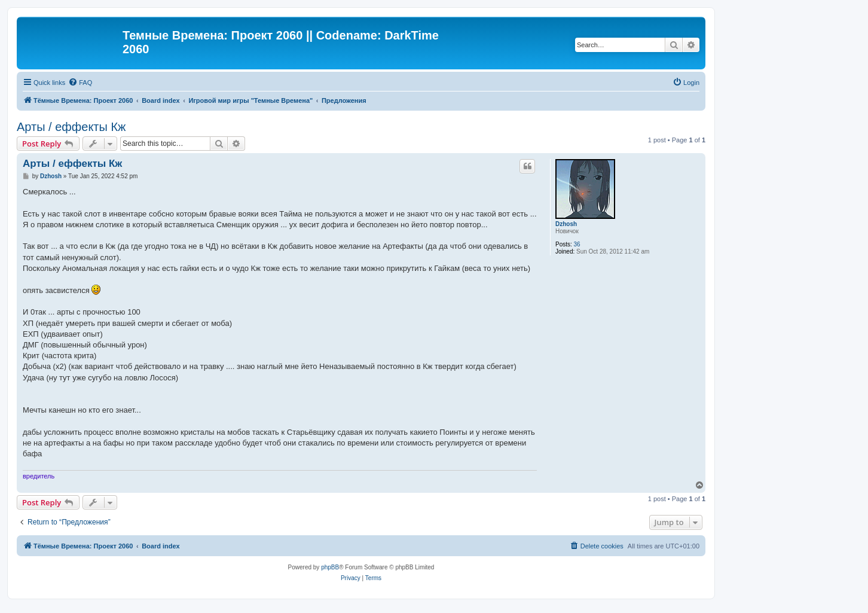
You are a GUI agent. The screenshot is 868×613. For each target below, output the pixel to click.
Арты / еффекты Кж (71, 127)
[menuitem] (80, 83)
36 (577, 244)
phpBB (330, 567)
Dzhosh (566, 224)
